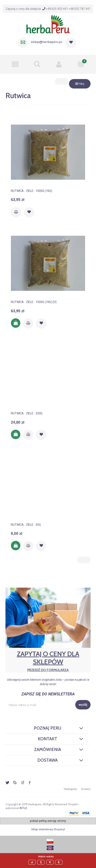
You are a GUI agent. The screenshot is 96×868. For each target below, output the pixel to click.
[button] (15, 64)
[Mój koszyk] (81, 64)
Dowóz (86, 789)
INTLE (23, 808)
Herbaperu (71, 789)
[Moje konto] (59, 64)
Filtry (80, 84)
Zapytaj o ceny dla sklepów (48, 661)
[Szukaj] (37, 64)
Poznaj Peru (47, 728)
